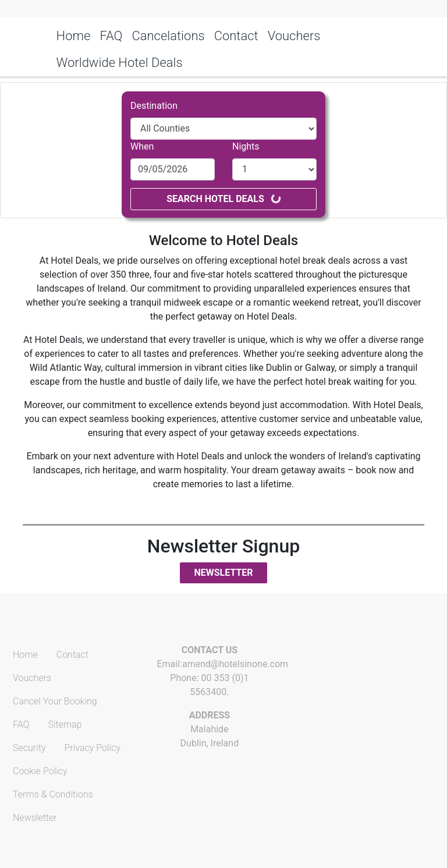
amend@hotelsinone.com (235, 664)
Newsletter (223, 573)
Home (74, 36)
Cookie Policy (40, 771)
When (142, 146)
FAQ (111, 36)
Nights (246, 146)
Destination (154, 106)
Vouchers (294, 36)
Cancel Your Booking (55, 701)
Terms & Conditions (53, 794)
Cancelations (168, 36)
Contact (236, 36)
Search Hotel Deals (224, 199)
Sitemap (65, 724)
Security (29, 748)
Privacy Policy (93, 748)
